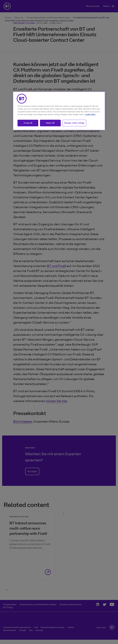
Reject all (50, 123)
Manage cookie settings (74, 123)
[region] (59, 111)
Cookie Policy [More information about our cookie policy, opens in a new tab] (90, 115)
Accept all (28, 123)
